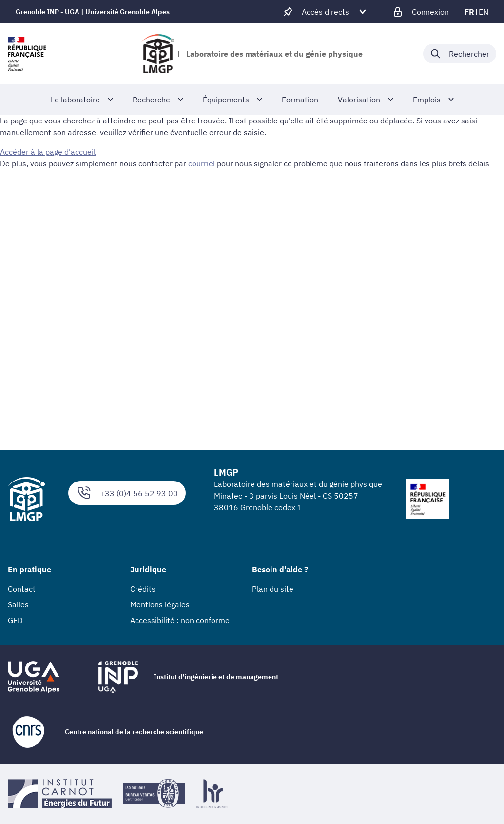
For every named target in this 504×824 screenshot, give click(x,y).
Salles (18, 604)
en (484, 12)
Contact (22, 589)
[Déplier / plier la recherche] (460, 54)
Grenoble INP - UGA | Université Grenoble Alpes (93, 12)
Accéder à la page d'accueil (48, 152)
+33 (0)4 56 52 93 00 (127, 493)
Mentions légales (160, 604)
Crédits (143, 589)
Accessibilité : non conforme (180, 620)
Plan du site (273, 589)
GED (15, 620)
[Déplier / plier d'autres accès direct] (325, 12)
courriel (202, 163)
